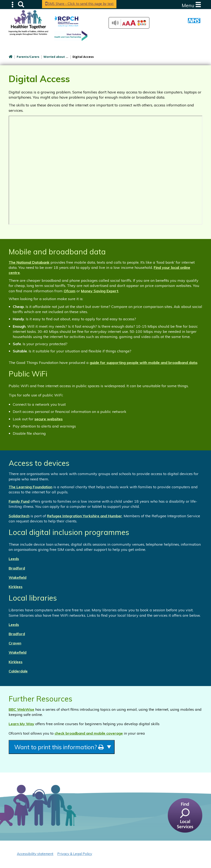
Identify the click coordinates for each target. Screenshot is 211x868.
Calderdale (18, 671)
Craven (15, 643)
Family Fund (19, 501)
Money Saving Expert (100, 291)
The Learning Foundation (30, 487)
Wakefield (18, 577)
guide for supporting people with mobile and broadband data (143, 363)
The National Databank (29, 262)
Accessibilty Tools (129, 23)
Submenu (13, 4)
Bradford (17, 568)
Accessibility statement (35, 855)
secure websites (49, 419)
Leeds (14, 559)
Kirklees (16, 587)
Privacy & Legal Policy (75, 855)
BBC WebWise (21, 709)
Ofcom (70, 291)
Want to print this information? (67, 747)
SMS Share (83, 4)
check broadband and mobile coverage (89, 733)
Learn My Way (21, 724)
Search (21, 4)
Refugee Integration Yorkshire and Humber (84, 516)
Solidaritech (19, 516)
